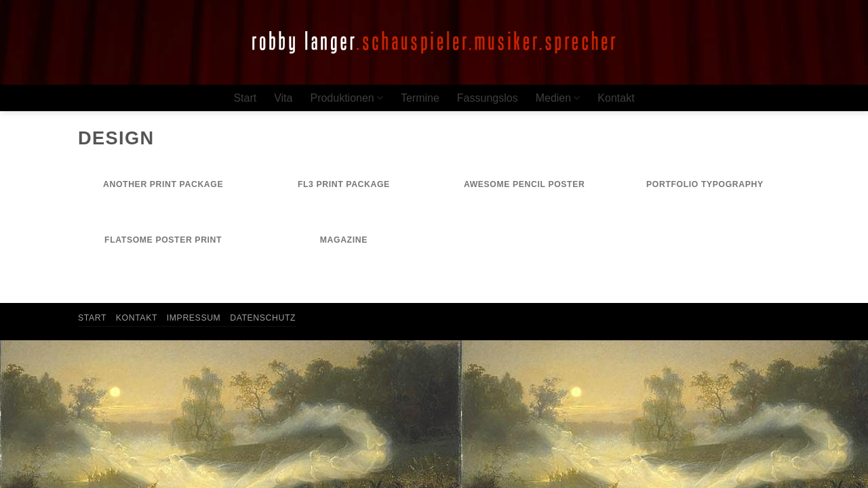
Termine (420, 98)
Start (245, 98)
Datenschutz (263, 318)
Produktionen (346, 98)
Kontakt (616, 98)
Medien (558, 98)
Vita (283, 98)
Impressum (194, 318)
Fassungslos (488, 98)
